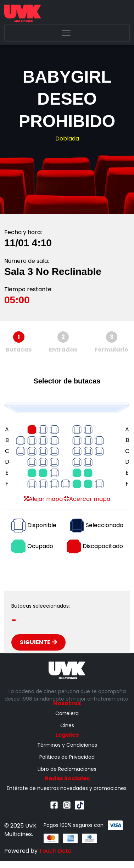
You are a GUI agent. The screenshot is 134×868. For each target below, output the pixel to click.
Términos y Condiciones (67, 745)
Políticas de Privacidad (67, 757)
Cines (67, 725)
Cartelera (67, 713)
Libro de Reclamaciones (67, 769)
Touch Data (55, 851)
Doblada (67, 139)
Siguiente (38, 642)
